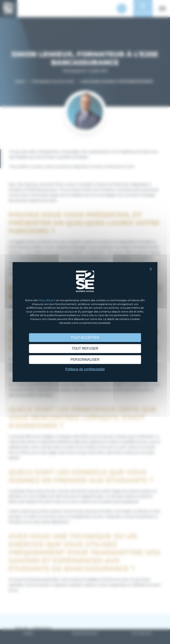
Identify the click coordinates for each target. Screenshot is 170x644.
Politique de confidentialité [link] (85, 369)
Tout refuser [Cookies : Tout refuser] (85, 348)
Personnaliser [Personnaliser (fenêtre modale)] (85, 360)
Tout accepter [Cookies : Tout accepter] (85, 338)
